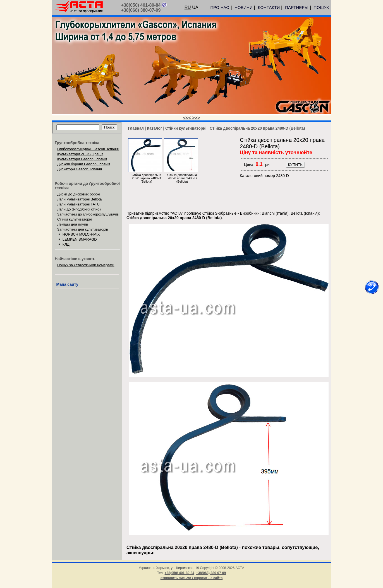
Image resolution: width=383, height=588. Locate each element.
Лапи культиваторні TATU (78, 204)
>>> (196, 118)
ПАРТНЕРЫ (297, 7)
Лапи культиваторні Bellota (80, 199)
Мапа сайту (67, 284)
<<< (188, 118)
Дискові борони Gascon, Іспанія (84, 164)
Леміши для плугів (73, 224)
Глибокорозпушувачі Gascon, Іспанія (88, 149)
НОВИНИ (244, 7)
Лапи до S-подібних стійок (79, 209)
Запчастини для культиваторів (83, 229)
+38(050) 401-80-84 (141, 5)
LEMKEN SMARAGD (80, 239)
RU (188, 7)
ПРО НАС (220, 7)
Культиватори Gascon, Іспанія (82, 159)
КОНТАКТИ (269, 7)
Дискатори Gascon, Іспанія (80, 169)
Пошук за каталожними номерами (86, 265)
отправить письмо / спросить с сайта (192, 578)
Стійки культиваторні (75, 219)
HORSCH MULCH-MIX (81, 234)
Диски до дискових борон (79, 194)
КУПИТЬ (295, 165)
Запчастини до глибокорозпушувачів (88, 214)
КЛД (66, 244)
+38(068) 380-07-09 (141, 10)
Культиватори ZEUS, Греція (80, 154)
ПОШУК (321, 7)
